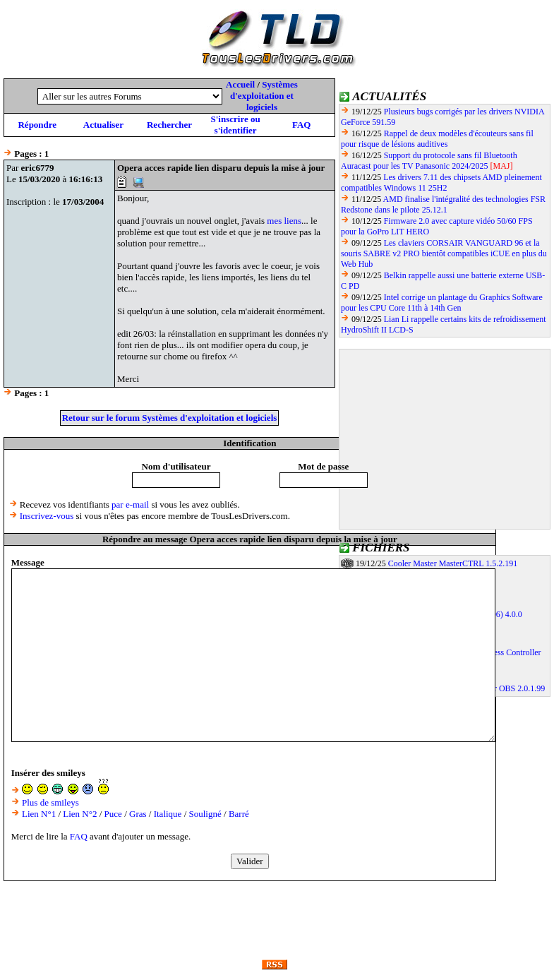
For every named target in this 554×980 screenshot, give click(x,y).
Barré (239, 814)
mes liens (284, 221)
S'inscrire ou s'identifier (235, 125)
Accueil (240, 84)
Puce (113, 814)
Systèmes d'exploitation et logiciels (264, 96)
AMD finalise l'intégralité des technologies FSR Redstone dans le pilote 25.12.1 (443, 204)
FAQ (301, 125)
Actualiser (103, 125)
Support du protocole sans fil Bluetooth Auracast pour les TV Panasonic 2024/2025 (429, 161)
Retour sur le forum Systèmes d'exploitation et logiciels (170, 418)
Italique (168, 814)
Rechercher (169, 125)
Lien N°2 (80, 814)
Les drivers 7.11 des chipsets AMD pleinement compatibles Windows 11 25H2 (441, 183)
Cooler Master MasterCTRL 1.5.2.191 (453, 563)
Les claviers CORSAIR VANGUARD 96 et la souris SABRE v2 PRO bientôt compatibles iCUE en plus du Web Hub (444, 253)
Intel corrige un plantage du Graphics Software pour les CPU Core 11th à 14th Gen (442, 303)
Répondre (37, 125)
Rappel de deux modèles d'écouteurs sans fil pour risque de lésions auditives (437, 139)
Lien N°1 (39, 814)
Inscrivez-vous (47, 516)
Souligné (205, 814)
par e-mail (130, 504)
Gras (138, 814)
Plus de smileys (50, 802)
